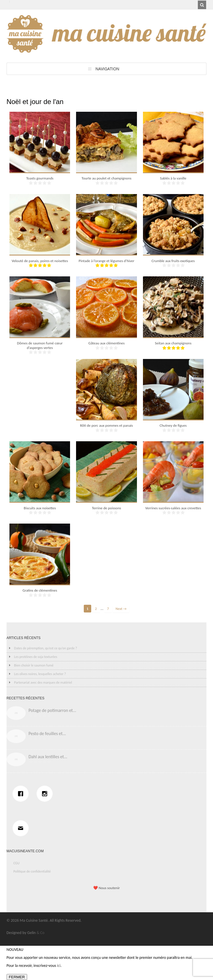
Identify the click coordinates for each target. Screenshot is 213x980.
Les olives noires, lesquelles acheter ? (40, 674)
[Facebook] (22, 794)
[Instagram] (46, 794)
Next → (121, 609)
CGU (17, 863)
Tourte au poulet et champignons (106, 178)
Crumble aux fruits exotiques (173, 261)
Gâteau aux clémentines (107, 343)
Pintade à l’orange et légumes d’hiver (107, 261)
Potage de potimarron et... (52, 710)
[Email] (22, 828)
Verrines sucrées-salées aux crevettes (173, 508)
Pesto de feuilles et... (47, 733)
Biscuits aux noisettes (40, 508)
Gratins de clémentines (40, 590)
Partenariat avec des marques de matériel (43, 682)
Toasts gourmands (40, 178)
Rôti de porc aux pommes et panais (107, 425)
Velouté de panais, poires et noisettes (40, 261)
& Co (41, 933)
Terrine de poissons (107, 508)
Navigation (108, 69)
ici (59, 966)
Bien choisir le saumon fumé (34, 665)
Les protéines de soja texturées (36, 657)
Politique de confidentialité (32, 871)
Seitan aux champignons (173, 343)
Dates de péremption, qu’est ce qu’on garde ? (45, 648)
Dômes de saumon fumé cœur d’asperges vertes (40, 345)
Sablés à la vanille (173, 178)
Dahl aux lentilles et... (48, 757)
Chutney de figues (173, 425)
